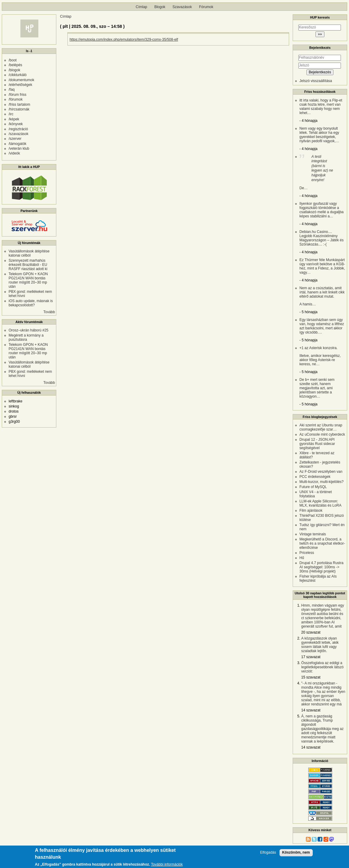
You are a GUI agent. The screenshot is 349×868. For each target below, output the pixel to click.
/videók (14, 153)
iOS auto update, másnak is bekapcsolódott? (31, 303)
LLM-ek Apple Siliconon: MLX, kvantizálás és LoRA (321, 503)
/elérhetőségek (21, 85)
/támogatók (18, 144)
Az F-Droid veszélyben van (321, 472)
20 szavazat (311, 632)
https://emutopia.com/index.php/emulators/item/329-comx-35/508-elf (124, 40)
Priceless (307, 553)
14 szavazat (311, 710)
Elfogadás (268, 854)
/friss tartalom (19, 104)
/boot (13, 60)
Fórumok (206, 7)
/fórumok (16, 99)
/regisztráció (18, 129)
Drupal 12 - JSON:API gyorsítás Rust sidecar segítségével (317, 444)
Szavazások (182, 7)
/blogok (15, 70)
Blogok (160, 7)
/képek (14, 119)
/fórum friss (18, 95)
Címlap (141, 7)
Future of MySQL (313, 487)
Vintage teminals (313, 534)
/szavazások (19, 134)
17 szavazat (311, 657)
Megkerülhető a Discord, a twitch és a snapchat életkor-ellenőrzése (322, 543)
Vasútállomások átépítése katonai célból (29, 253)
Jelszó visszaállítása (316, 81)
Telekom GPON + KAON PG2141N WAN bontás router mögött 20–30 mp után (28, 280)
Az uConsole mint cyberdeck (322, 434)
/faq (12, 90)
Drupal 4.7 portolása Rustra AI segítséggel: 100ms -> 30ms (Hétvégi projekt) (322, 567)
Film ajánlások (311, 511)
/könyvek (16, 124)
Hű (302, 558)
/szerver (15, 139)
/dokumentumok (21, 80)
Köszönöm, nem (296, 854)
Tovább (49, 312)
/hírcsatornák (19, 109)
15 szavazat (311, 677)
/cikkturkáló (18, 75)
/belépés (15, 65)
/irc (11, 114)
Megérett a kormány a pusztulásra (26, 337)
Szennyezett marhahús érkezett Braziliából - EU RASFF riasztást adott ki (28, 265)
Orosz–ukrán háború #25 (29, 330)
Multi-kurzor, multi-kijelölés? (322, 482)
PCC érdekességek (315, 477)
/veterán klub (19, 149)
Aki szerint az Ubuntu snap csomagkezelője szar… (321, 427)
